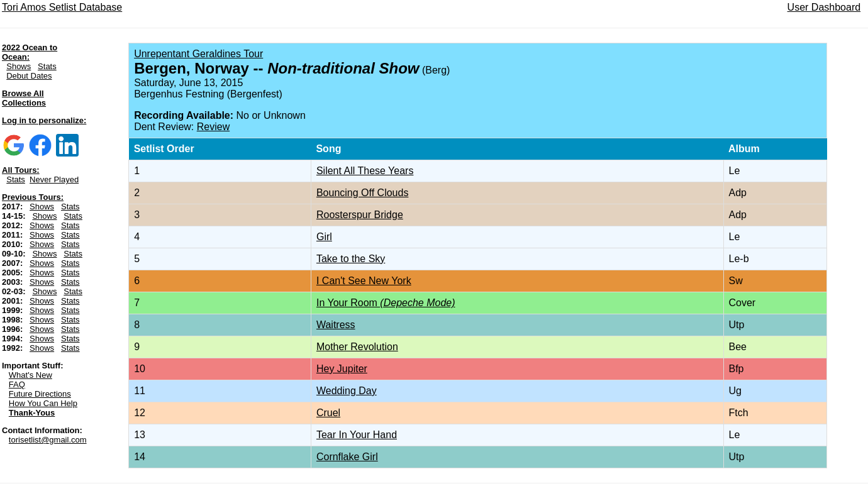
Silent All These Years (365, 171)
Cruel (328, 413)
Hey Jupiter (342, 369)
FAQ (17, 384)
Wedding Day (347, 391)
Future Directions (40, 394)
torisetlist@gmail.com (48, 440)
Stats (47, 66)
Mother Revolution (357, 347)
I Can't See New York (364, 281)
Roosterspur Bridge (360, 215)
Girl (324, 237)
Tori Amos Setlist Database (62, 7)
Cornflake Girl (347, 457)
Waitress (336, 325)
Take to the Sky (351, 259)
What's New (31, 375)
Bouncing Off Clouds (362, 193)
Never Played (54, 179)
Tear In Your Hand (357, 435)
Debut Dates (29, 76)
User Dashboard (824, 7)
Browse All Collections (24, 98)
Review (213, 127)
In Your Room (386, 303)
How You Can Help (43, 403)
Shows (19, 66)
